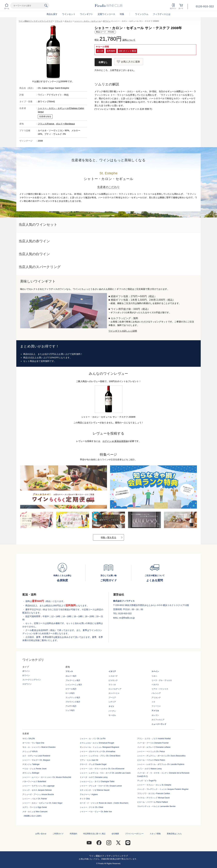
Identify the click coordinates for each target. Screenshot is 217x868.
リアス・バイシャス (160, 689)
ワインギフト (87, 14)
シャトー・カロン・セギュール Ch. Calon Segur (42, 803)
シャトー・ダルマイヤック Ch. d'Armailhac (98, 751)
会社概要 (115, 834)
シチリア (112, 702)
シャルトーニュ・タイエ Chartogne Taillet (97, 782)
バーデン (112, 711)
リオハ (154, 676)
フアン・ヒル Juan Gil (89, 760)
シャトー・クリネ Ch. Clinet (91, 807)
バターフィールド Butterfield (34, 782)
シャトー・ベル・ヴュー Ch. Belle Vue (96, 812)
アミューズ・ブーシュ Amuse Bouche (38, 794)
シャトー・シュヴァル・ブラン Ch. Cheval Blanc (100, 756)
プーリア (112, 697)
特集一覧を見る (108, 537)
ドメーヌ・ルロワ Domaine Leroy (94, 777)
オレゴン (155, 715)
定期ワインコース (107, 14)
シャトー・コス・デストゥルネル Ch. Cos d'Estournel (102, 769)
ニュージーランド (159, 724)
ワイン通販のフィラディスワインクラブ (36, 21)
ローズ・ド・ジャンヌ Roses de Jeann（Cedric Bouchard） (105, 803)
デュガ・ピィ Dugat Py (147, 781)
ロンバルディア (115, 689)
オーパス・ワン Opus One (33, 743)
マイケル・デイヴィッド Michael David (153, 798)
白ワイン (26, 675)
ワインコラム (142, 14)
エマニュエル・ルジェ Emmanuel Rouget (97, 743)
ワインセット (69, 14)
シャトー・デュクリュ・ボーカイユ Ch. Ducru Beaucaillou (161, 756)
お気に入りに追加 (130, 62)
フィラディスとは (162, 14)
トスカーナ (113, 676)
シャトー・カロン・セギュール (88, 21)
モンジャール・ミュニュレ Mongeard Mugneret (99, 747)
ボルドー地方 (71, 676)
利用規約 (73, 834)
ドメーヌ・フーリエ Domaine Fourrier (153, 743)
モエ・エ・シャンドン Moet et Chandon (39, 747)
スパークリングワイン (32, 680)
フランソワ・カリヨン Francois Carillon (154, 793)
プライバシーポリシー (134, 834)
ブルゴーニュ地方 (73, 680)
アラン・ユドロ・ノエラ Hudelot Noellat (154, 739)
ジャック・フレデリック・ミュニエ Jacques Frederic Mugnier (163, 789)
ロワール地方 (71, 689)
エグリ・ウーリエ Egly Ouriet (35, 807)
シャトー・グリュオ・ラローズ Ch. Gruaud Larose (101, 786)
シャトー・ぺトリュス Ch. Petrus (151, 751)
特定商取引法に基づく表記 (94, 834)
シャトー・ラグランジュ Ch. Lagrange (38, 786)
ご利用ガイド (58, 834)
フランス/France (46, 124)
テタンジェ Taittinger (31, 764)
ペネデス (155, 685)
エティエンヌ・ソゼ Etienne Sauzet (95, 790)
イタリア (112, 671)
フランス (59, 21)
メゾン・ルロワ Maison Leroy (149, 769)
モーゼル (112, 715)
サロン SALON (29, 739)
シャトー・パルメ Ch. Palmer (35, 799)
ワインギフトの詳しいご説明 (123, 331)
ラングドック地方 (73, 697)
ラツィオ (112, 685)
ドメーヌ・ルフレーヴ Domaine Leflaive (154, 747)
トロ (153, 702)
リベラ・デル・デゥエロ (162, 680)
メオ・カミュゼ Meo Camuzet (35, 812)
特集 (122, 14)
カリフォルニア (158, 720)
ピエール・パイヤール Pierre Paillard (153, 802)
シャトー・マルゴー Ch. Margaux (36, 760)
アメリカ (155, 711)
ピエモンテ (113, 680)
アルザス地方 (71, 706)
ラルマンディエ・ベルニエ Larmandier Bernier (156, 806)
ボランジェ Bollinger (31, 773)
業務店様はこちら (174, 834)
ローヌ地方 (70, 693)
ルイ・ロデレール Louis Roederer (36, 756)
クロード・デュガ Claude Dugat (93, 764)
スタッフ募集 (155, 834)
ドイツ (111, 706)
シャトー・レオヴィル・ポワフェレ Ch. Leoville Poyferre (161, 764)
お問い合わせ (41, 834)
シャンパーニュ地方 (74, 685)
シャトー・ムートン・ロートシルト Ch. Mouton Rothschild (47, 777)
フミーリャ (156, 706)
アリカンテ (156, 697)
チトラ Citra (85, 799)
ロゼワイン (27, 684)
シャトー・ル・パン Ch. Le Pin (93, 739)
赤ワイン (107, 21)
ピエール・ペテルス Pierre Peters (151, 760)
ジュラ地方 (70, 710)
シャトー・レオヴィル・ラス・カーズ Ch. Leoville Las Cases (105, 773)
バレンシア (156, 693)
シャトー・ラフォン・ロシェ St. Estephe (154, 785)
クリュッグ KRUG (30, 751)
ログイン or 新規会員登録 (115, 441)
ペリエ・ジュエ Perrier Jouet (34, 769)
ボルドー (68, 21)
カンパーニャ (114, 693)
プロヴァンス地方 (73, 702)
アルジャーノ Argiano (89, 794)
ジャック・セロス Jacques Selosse (37, 790)
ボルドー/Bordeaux (65, 124)
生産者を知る (45, 117)
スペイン (155, 671)
